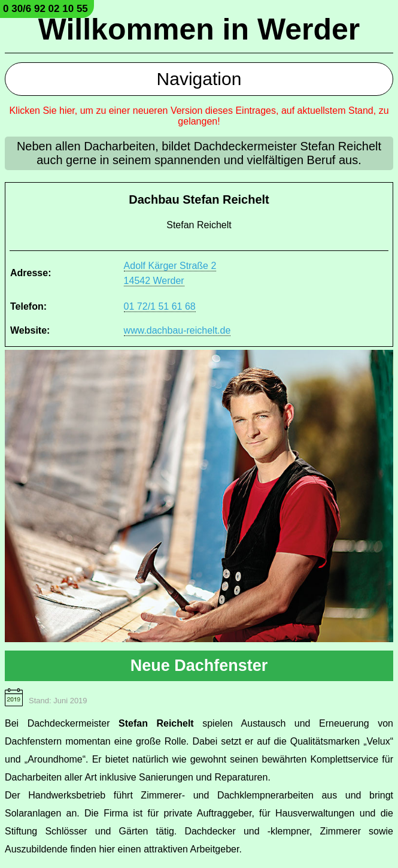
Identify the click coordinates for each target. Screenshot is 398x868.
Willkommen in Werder (199, 29)
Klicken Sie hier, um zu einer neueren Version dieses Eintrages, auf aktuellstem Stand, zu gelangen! (199, 116)
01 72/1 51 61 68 (160, 306)
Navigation (199, 79)
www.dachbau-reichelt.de (177, 330)
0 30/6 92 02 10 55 (45, 9)
